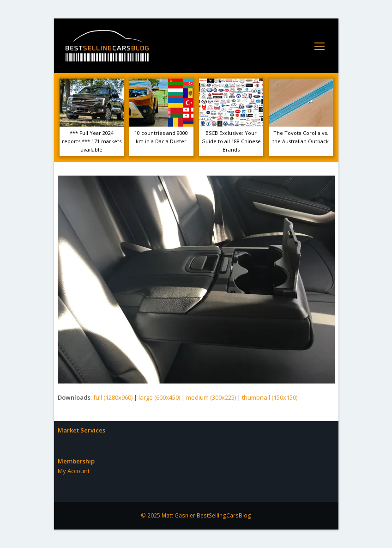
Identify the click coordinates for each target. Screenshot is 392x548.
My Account (74, 471)
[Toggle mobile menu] (320, 46)
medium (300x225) (211, 397)
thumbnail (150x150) (270, 397)
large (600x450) (159, 397)
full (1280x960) (113, 397)
